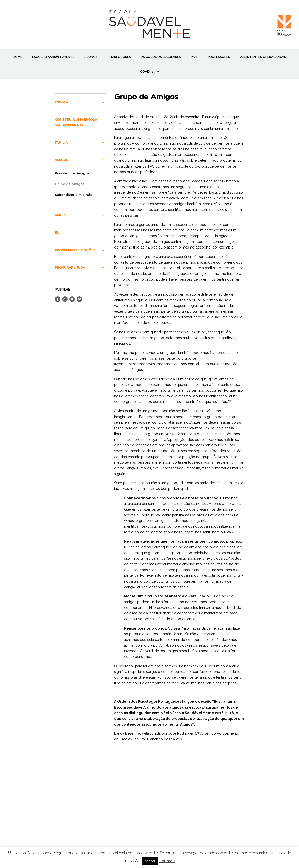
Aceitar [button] (150, 861)
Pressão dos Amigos (72, 173)
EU (57, 233)
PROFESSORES (219, 57)
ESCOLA (61, 102)
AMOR (60, 215)
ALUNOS (91, 57)
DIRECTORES (121, 57)
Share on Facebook (58, 299)
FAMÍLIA (61, 142)
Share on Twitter (79, 299)
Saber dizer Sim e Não (74, 195)
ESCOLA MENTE (53, 57)
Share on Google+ (65, 299)
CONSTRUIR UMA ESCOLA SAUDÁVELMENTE (76, 122)
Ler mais (167, 861)
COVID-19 (148, 72)
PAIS (194, 57)
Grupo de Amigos (70, 184)
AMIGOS (61, 160)
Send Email (72, 299)
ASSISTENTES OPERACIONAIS (263, 57)
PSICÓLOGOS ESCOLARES (161, 57)
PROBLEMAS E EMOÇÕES (75, 250)
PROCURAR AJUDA (70, 267)
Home (17, 57)
